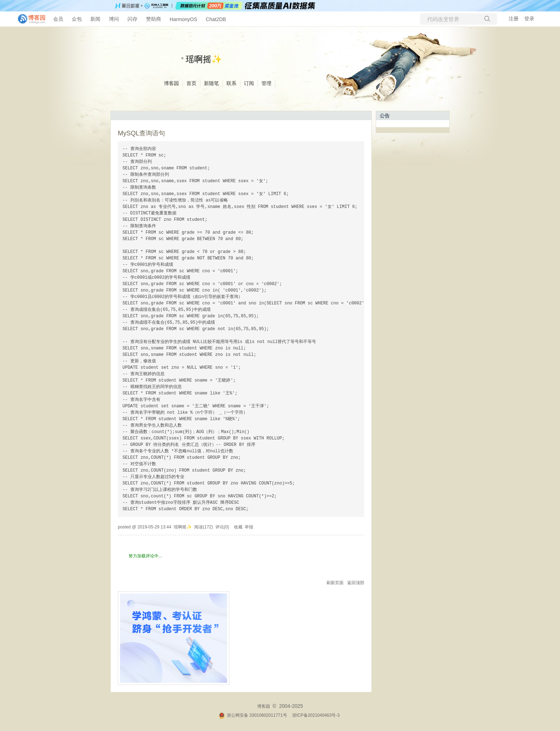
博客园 (171, 83)
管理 (266, 83)
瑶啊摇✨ (204, 59)
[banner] (29, 19)
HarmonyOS (183, 19)
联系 (231, 83)
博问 (114, 19)
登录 (529, 19)
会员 (58, 19)
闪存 (132, 19)
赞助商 (154, 19)
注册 (514, 19)
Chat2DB (216, 19)
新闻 (95, 19)
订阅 (249, 83)
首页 (191, 83)
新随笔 (211, 83)
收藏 (238, 527)
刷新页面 (335, 583)
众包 (77, 19)
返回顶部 (356, 583)
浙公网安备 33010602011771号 (253, 715)
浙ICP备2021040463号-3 (316, 715)
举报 (249, 527)
